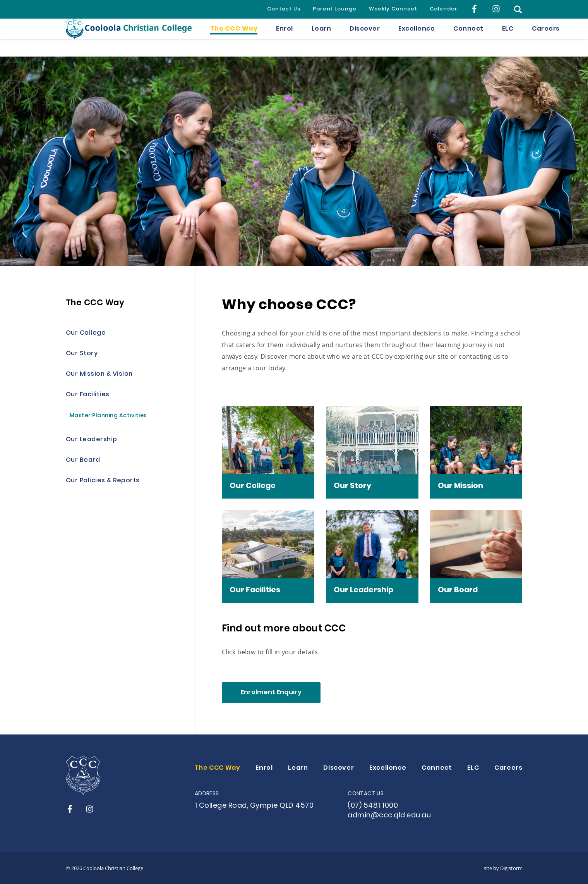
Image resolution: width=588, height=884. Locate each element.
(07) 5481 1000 (373, 806)
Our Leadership (92, 440)
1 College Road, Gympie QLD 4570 (254, 806)
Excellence (417, 38)
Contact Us (284, 9)
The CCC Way (234, 38)
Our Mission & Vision (99, 374)
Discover (365, 38)
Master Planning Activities (108, 416)
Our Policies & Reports (103, 481)
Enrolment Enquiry (271, 693)
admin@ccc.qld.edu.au (389, 816)
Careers (546, 38)
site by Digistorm (503, 868)
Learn (321, 38)
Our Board (83, 460)
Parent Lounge (335, 9)
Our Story (82, 354)
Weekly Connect (393, 9)
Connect (468, 38)
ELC (508, 38)
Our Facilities (88, 395)
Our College (86, 333)
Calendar (443, 9)
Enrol (285, 38)
